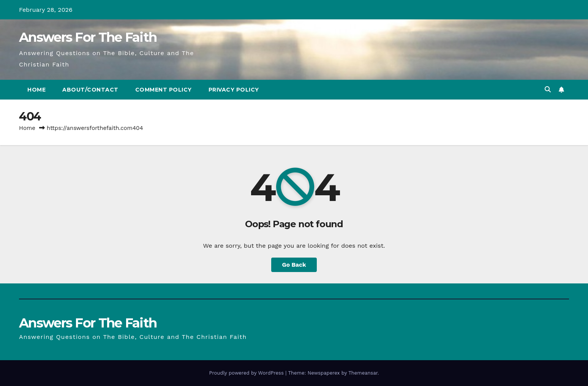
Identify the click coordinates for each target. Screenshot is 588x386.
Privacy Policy (234, 90)
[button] (548, 89)
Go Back (294, 265)
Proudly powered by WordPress (247, 373)
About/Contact (90, 90)
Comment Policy (164, 90)
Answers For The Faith (88, 37)
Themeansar (363, 373)
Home (36, 90)
